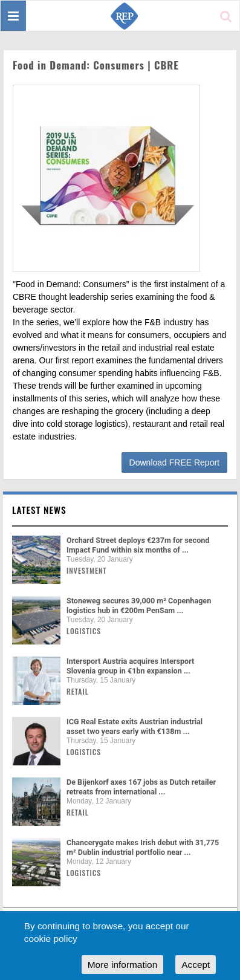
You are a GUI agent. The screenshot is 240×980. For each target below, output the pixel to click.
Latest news (39, 510)
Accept (196, 965)
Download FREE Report (174, 462)
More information (122, 965)
